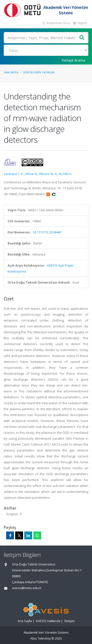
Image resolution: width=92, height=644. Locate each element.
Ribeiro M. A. (48, 174)
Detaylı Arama (73, 60)
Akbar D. (32, 174)
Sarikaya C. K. (14, 174)
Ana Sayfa (11, 72)
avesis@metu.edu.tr (27, 588)
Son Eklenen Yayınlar (39, 72)
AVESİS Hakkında (48, 621)
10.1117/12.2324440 (47, 232)
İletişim (69, 621)
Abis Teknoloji (41, 638)
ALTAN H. (65, 174)
